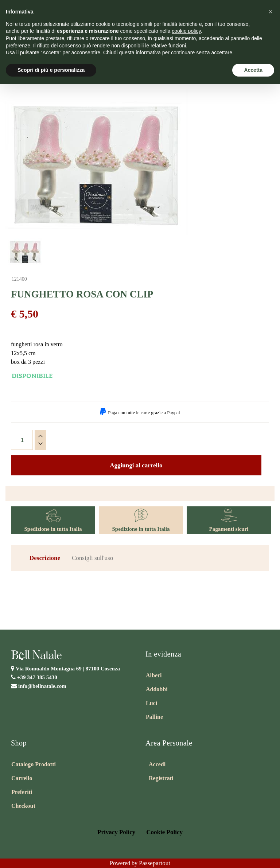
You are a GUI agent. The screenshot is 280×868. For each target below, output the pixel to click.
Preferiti (22, 792)
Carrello (22, 778)
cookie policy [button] (186, 31)
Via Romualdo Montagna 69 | (68, 669)
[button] (271, 12)
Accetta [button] (253, 70)
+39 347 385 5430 (37, 677)
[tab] (45, 558)
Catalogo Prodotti (34, 764)
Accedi (157, 764)
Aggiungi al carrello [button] (136, 465)
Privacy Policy (116, 832)
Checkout (23, 806)
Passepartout (155, 863)
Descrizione (45, 558)
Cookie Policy (164, 832)
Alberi (154, 675)
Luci (151, 703)
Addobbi (157, 689)
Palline (154, 717)
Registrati (161, 778)
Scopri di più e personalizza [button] (51, 70)
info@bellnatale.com (42, 686)
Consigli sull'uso (92, 558)
